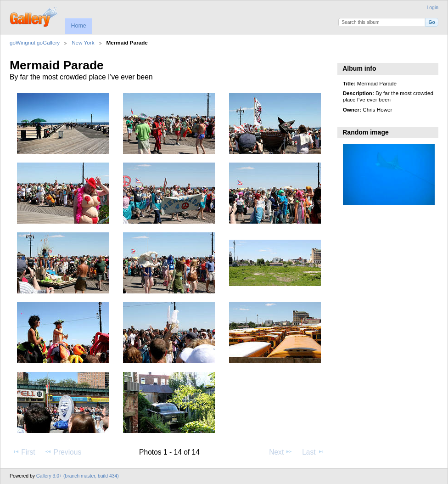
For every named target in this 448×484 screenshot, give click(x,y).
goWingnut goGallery (35, 42)
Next (281, 452)
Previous (63, 452)
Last (313, 452)
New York (83, 42)
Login (433, 8)
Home (78, 26)
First (24, 452)
